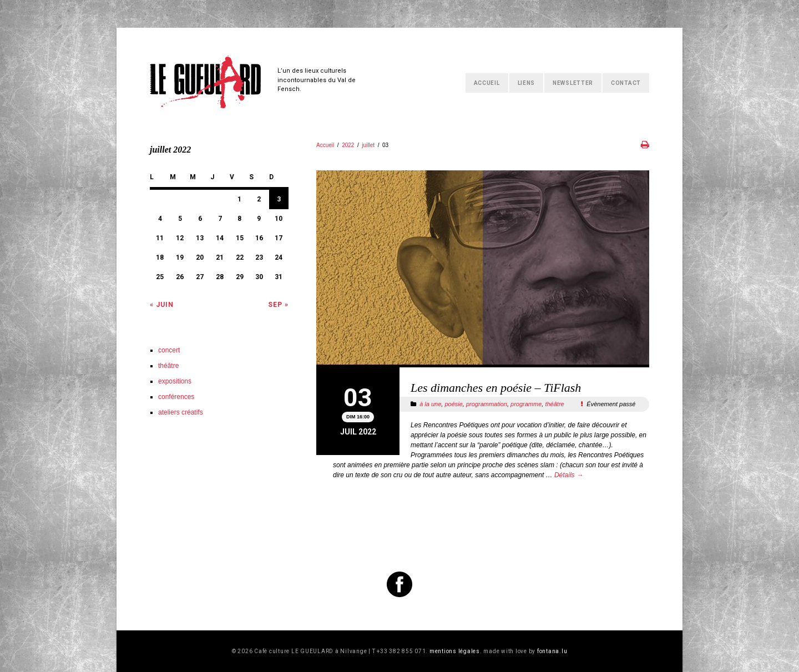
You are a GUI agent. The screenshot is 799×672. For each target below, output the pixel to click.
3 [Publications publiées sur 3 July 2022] (279, 199)
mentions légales (455, 651)
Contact (626, 83)
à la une (430, 404)
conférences (176, 397)
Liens (527, 83)
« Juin (162, 305)
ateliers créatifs (181, 412)
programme (526, 404)
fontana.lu (552, 651)
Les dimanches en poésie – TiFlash (496, 388)
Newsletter (573, 83)
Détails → (569, 475)
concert (169, 350)
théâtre (554, 404)
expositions (175, 381)
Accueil (487, 83)
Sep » (278, 305)
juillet (368, 145)
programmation (487, 404)
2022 (348, 145)
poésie (453, 404)
